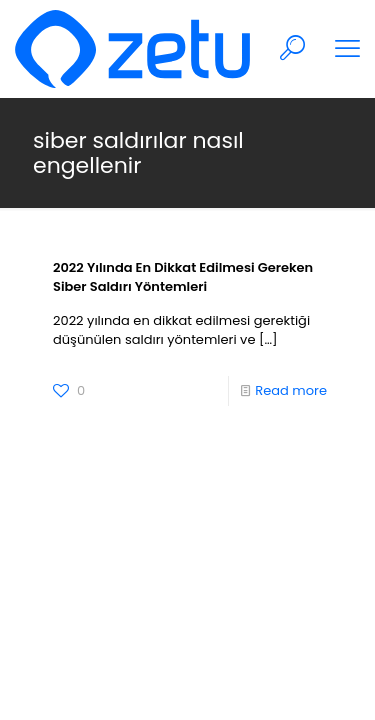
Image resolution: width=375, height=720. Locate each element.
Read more (291, 390)
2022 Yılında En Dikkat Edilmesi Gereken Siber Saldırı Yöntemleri (183, 277)
